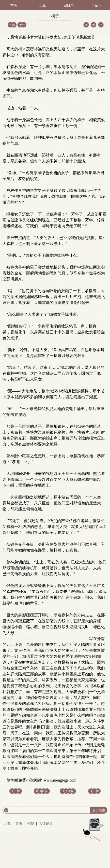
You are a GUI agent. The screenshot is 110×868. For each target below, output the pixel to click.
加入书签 (68, 791)
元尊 (7, 824)
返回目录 (42, 791)
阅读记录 (46, 824)
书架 (31, 824)
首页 (19, 824)
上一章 (16, 791)
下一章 (94, 791)
